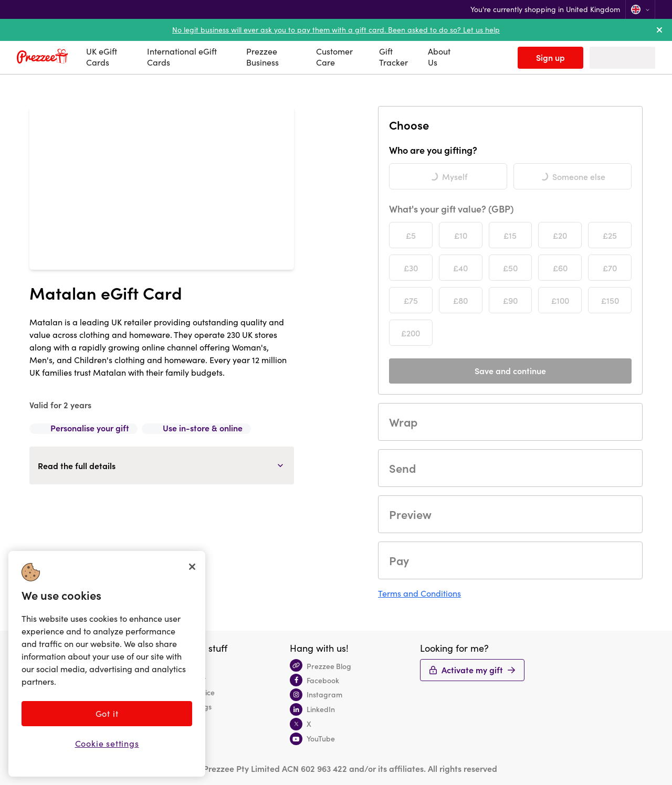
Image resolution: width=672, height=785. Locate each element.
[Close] (192, 567)
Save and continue (510, 370)
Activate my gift (472, 670)
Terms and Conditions (419, 593)
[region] (107, 664)
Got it (107, 713)
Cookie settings (107, 743)
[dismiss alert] (659, 30)
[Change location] (640, 9)
